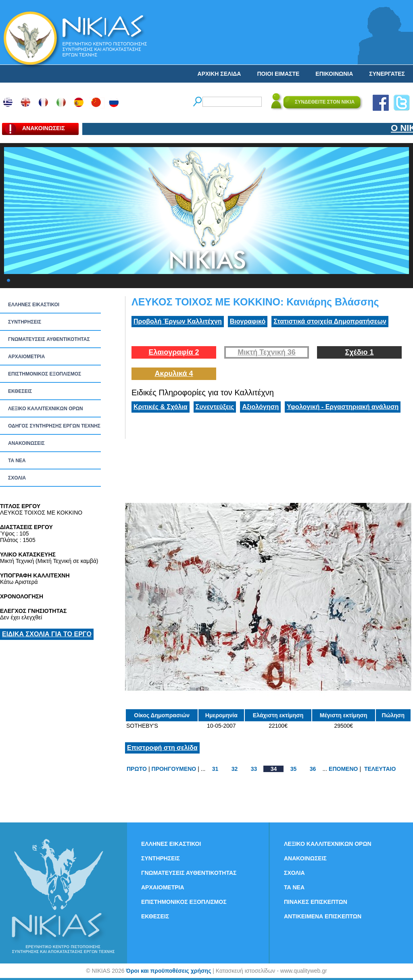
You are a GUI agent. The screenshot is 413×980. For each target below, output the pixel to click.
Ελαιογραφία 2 (174, 352)
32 (235, 769)
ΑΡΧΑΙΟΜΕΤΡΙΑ (26, 357)
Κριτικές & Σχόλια (161, 407)
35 (294, 769)
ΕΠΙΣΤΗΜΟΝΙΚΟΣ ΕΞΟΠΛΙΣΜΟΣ (45, 374)
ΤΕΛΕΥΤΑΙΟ (380, 769)
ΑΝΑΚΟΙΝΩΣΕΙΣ (26, 443)
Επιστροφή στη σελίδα (162, 748)
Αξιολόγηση (260, 407)
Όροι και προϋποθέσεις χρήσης (168, 971)
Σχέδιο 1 (359, 352)
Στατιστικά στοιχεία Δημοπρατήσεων (330, 321)
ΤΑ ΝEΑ (17, 461)
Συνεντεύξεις (215, 407)
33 (254, 769)
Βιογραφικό (248, 321)
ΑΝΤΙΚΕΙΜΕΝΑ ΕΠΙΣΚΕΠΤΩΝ (323, 916)
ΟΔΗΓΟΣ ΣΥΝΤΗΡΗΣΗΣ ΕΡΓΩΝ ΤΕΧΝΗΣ (54, 426)
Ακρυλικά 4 (174, 374)
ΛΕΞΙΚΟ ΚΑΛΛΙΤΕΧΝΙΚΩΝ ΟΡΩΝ (46, 409)
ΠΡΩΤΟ (137, 769)
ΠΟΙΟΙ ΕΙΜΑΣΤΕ (278, 74)
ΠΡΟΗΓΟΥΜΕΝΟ (174, 769)
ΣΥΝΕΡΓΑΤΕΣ (387, 74)
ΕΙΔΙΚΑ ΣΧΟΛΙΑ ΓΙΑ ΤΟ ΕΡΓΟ (47, 634)
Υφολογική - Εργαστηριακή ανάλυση (343, 407)
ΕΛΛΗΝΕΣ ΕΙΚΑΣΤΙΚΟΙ (34, 305)
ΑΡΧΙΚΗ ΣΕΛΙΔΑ (219, 74)
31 (215, 769)
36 (313, 769)
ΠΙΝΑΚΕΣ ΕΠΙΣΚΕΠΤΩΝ (316, 902)
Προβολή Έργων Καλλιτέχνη (178, 321)
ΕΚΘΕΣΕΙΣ (20, 391)
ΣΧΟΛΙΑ (17, 478)
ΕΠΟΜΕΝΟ (343, 769)
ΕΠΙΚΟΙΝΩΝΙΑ (334, 74)
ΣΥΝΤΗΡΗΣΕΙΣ (25, 322)
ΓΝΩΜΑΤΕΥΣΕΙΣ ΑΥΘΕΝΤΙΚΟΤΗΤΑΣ (49, 339)
